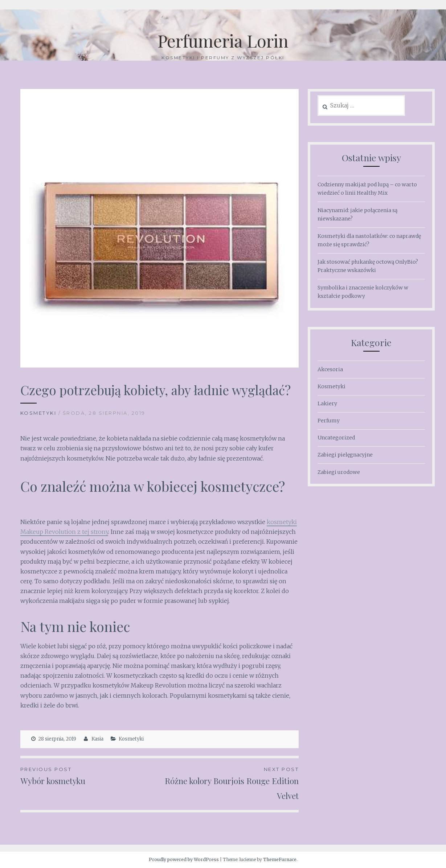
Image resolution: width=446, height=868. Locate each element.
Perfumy (329, 421)
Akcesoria (330, 369)
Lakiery (327, 403)
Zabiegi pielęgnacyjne (345, 455)
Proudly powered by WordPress (184, 859)
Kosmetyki (38, 413)
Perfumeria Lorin (223, 40)
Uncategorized (336, 438)
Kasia (97, 739)
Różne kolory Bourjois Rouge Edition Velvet (229, 783)
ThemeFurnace (280, 859)
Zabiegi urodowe (339, 472)
